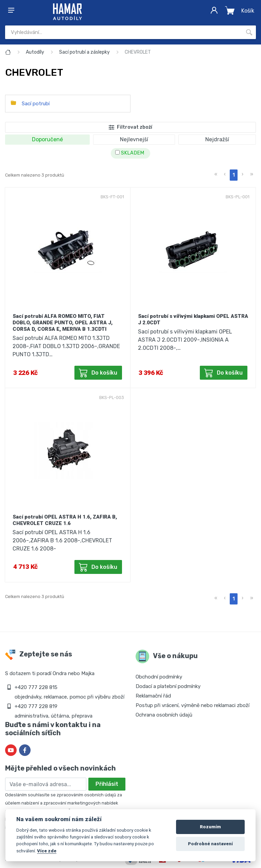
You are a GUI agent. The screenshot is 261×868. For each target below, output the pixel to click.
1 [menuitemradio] (234, 175)
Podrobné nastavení (210, 844)
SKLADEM (130, 153)
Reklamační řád (153, 696)
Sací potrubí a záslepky (84, 52)
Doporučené (47, 139)
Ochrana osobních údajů (164, 715)
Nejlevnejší (134, 139)
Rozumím (210, 827)
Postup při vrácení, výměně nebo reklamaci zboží (193, 705)
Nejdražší (217, 139)
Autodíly (35, 52)
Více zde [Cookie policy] (47, 851)
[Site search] (124, 32)
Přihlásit (107, 784)
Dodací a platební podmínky (168, 686)
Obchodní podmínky (159, 677)
